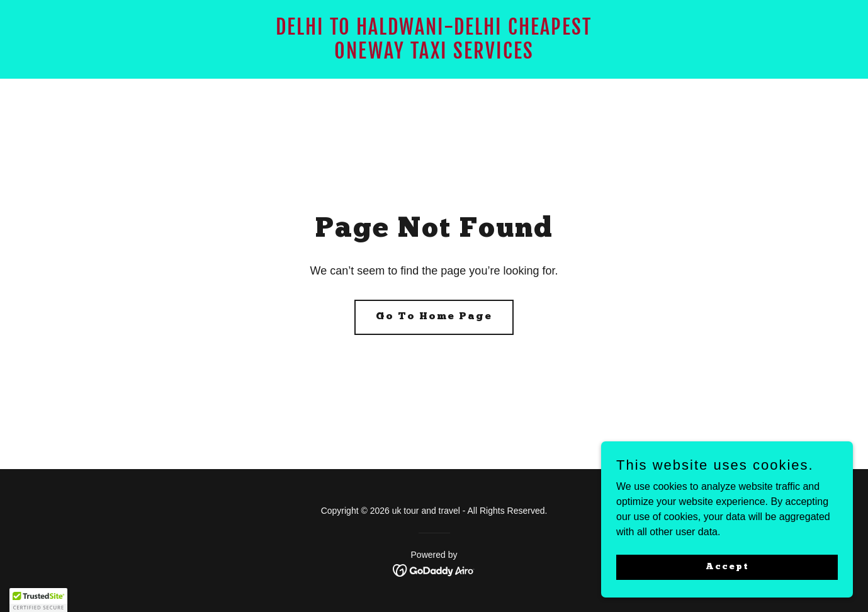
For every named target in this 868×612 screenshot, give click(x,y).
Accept (727, 566)
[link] (434, 55)
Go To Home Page (434, 317)
